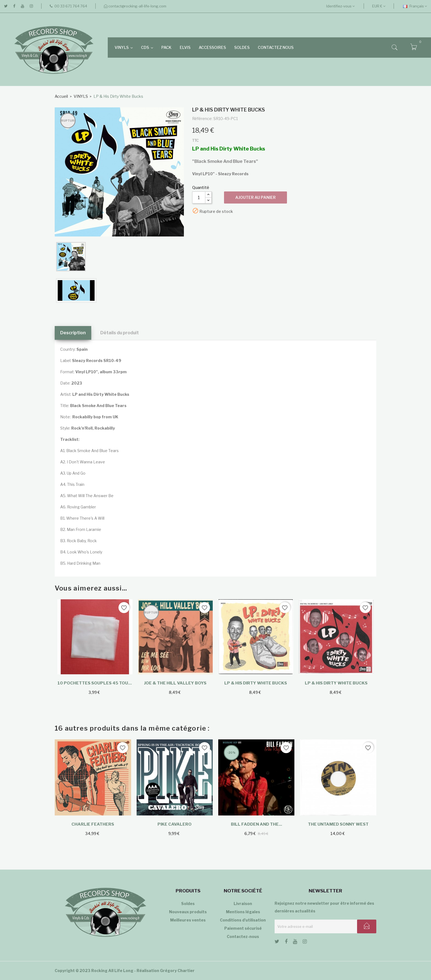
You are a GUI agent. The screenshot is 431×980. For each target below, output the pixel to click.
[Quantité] (199, 197)
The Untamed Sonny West (338, 824)
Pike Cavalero (175, 824)
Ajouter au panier (255, 197)
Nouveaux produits (188, 912)
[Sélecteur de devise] (379, 6)
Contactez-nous (243, 936)
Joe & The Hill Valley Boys (175, 683)
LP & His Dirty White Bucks (256, 683)
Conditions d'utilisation (243, 920)
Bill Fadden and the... (256, 824)
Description (73, 333)
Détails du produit (120, 333)
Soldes (188, 904)
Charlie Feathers (93, 824)
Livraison (243, 904)
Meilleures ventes (188, 920)
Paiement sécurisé (243, 928)
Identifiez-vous (340, 6)
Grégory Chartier (177, 971)
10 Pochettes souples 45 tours (95, 683)
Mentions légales (243, 912)
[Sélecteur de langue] (415, 6)
